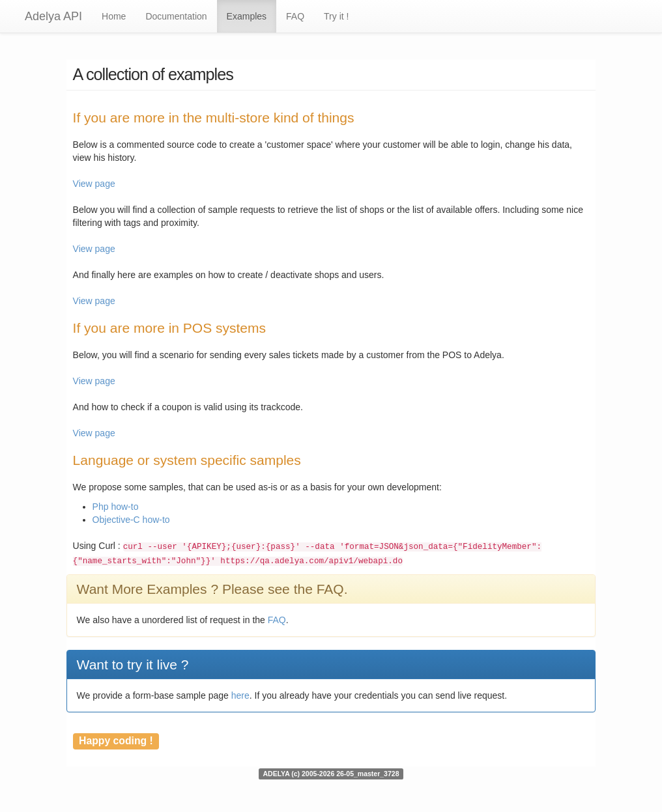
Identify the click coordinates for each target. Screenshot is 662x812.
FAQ (295, 16)
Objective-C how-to (131, 520)
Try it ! (336, 16)
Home (114, 16)
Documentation (176, 16)
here (240, 695)
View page (94, 184)
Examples (247, 16)
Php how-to (116, 507)
